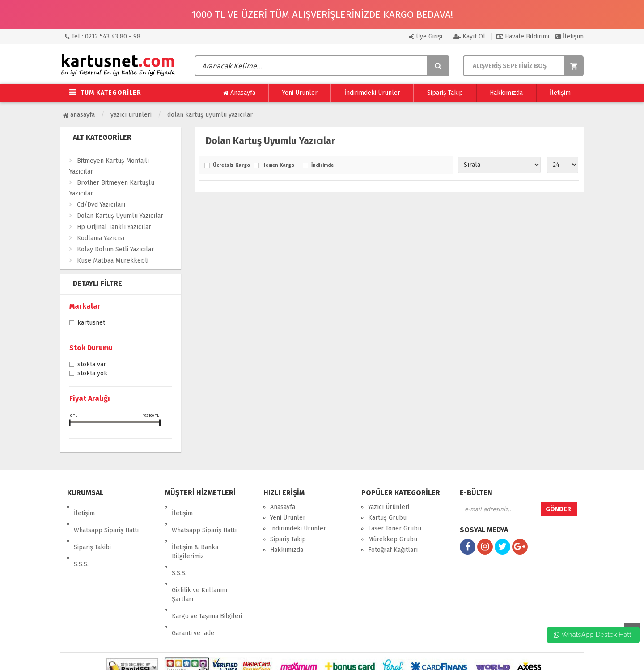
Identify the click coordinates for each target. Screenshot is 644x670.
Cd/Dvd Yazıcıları (101, 205)
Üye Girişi (426, 36)
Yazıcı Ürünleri (131, 115)
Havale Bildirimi (523, 36)
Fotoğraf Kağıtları (393, 550)
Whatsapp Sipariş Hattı (106, 518)
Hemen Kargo (278, 165)
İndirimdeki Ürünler (372, 93)
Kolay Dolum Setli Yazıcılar (115, 249)
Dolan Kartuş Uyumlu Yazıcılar (210, 115)
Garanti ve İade (193, 589)
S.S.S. (81, 539)
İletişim (570, 36)
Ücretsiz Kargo (231, 165)
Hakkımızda (506, 93)
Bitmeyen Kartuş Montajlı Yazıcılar (109, 166)
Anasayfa (239, 93)
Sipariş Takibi (92, 528)
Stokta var (92, 365)
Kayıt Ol (469, 36)
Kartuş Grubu (387, 518)
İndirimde (322, 165)
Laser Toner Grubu (395, 528)
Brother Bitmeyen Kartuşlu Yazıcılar (112, 188)
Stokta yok (92, 374)
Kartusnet (91, 323)
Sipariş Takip (445, 93)
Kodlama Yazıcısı (101, 238)
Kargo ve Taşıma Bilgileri (207, 579)
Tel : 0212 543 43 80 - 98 (103, 36)
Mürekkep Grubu (393, 539)
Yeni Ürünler (300, 93)
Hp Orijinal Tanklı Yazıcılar (114, 227)
